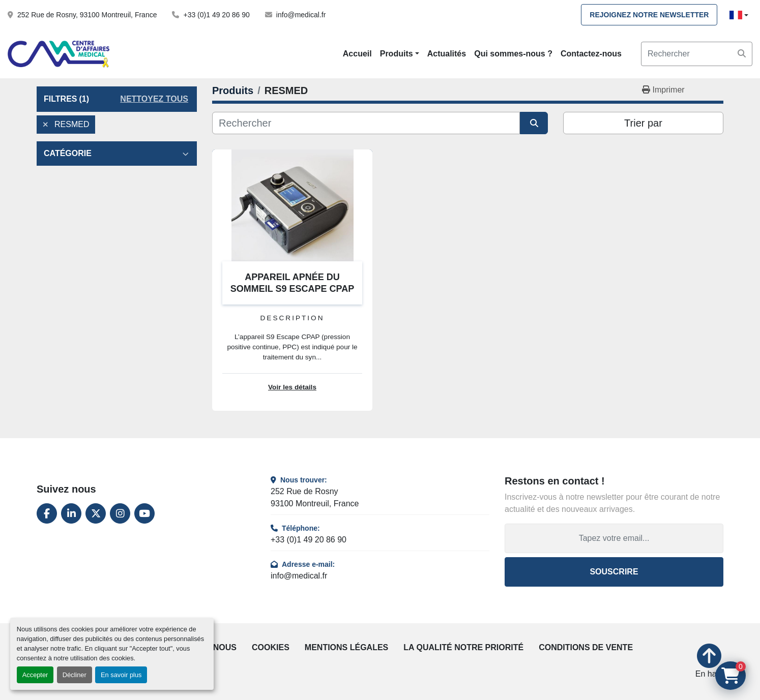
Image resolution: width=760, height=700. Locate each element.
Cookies (271, 647)
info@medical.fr (301, 15)
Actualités (447, 54)
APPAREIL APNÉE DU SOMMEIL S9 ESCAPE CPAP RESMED (292, 288)
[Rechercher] (366, 123)
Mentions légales (346, 647)
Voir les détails (292, 387)
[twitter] (96, 513)
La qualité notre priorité (463, 647)
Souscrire (614, 572)
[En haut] (709, 662)
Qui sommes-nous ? (513, 54)
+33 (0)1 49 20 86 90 (216, 15)
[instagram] (120, 513)
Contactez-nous (591, 54)
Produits (397, 54)
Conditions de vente (586, 647)
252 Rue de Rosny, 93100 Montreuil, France (87, 15)
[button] (400, 54)
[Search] (697, 54)
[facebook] (47, 513)
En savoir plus (121, 675)
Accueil (357, 54)
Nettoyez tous (154, 99)
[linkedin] (71, 513)
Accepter (35, 675)
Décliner (75, 675)
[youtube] (144, 513)
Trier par (643, 123)
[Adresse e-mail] (614, 538)
